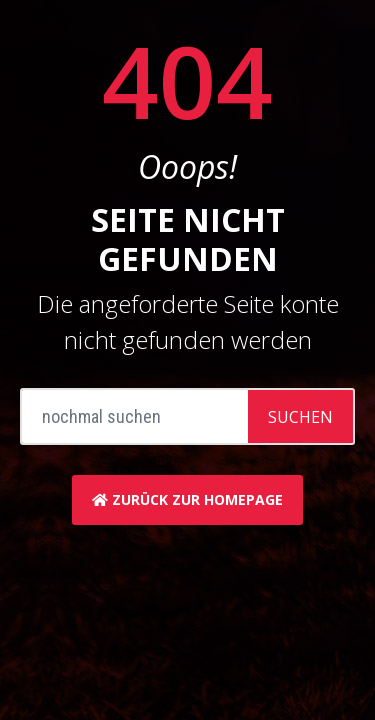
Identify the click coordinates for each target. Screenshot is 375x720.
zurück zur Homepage (187, 499)
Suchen (300, 417)
